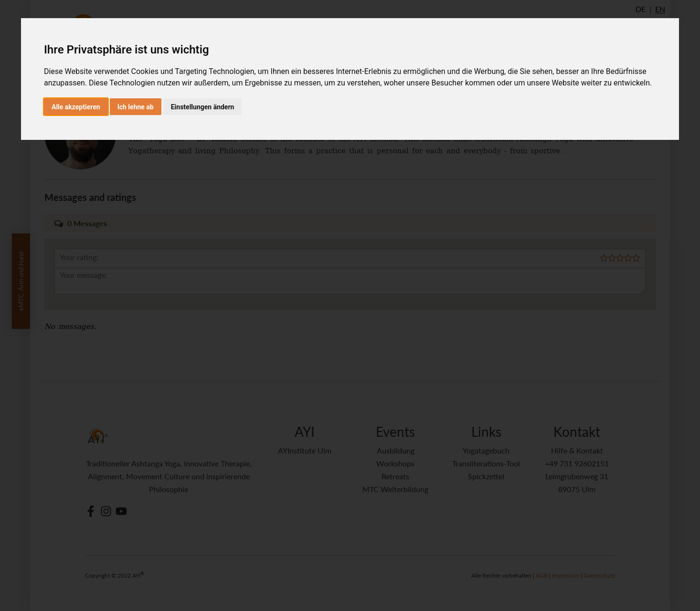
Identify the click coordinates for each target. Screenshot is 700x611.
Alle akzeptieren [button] (76, 107)
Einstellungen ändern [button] (203, 107)
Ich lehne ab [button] (136, 107)
